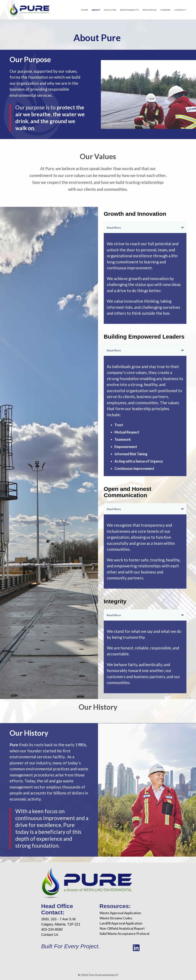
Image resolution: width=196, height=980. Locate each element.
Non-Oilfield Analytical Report (122, 928)
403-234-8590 (52, 929)
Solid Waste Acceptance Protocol (124, 934)
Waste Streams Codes (116, 918)
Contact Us (50, 935)
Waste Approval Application (120, 913)
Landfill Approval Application (121, 923)
